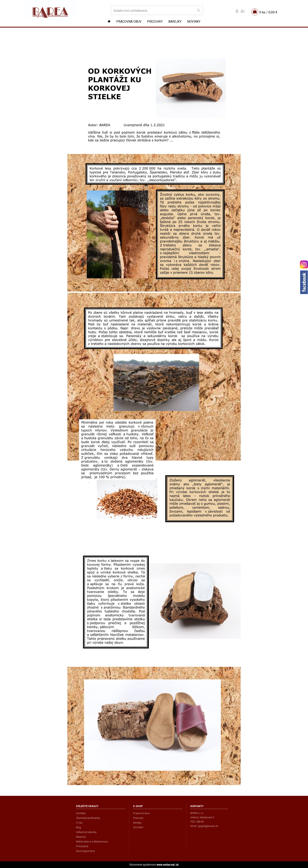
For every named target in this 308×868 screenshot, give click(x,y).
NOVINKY (194, 22)
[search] (198, 10)
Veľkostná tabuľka (86, 832)
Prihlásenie (82, 846)
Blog (78, 827)
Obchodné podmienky (88, 818)
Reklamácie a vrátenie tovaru (92, 842)
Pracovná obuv (129, 22)
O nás (79, 823)
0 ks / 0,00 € (268, 12)
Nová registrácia (85, 851)
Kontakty (81, 813)
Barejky (175, 22)
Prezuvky (155, 22)
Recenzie (81, 837)
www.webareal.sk (168, 865)
